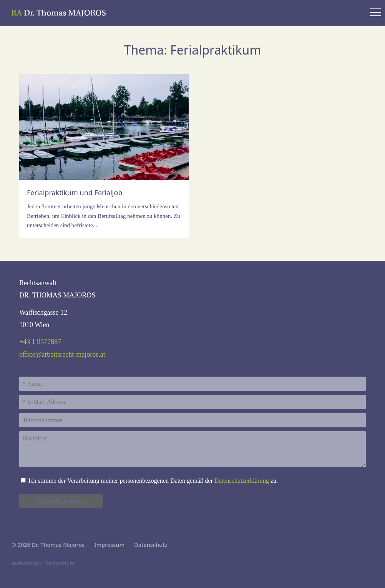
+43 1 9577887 (40, 342)
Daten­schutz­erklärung (242, 481)
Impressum (109, 545)
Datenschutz (151, 545)
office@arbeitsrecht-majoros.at (62, 354)
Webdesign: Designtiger (43, 563)
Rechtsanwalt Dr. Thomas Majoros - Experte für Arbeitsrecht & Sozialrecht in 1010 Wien (60, 13)
